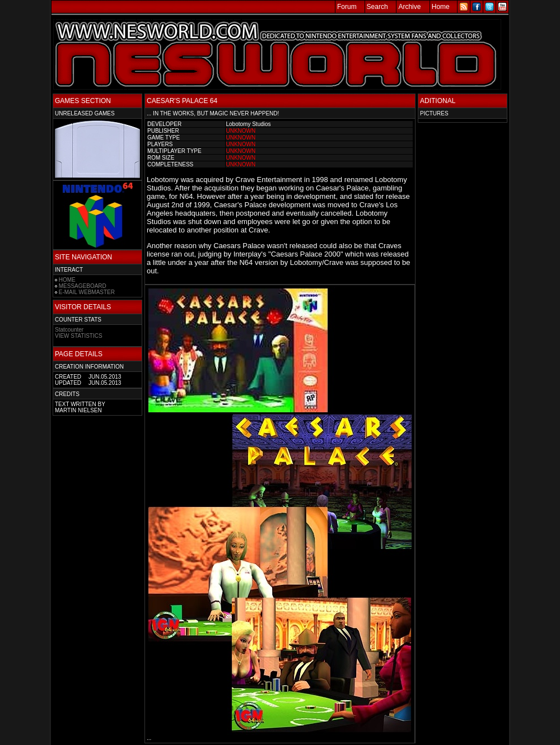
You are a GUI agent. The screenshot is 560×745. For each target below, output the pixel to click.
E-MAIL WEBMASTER (87, 292)
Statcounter (69, 330)
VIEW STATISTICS (79, 336)
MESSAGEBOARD (83, 286)
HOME (67, 280)
